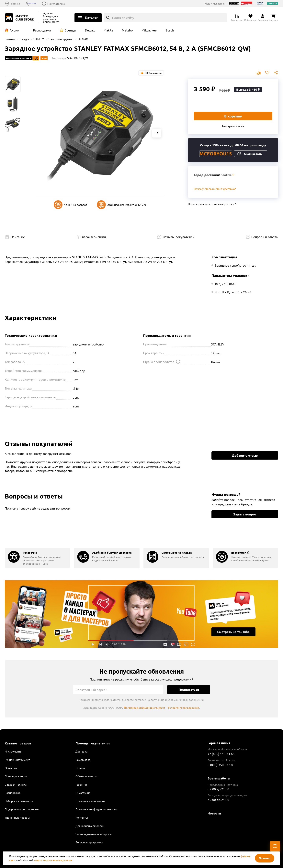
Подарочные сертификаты (22, 809)
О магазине (83, 793)
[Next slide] (157, 133)
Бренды (70, 30)
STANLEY (38, 39)
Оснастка (11, 768)
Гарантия (81, 784)
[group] (37, 558)
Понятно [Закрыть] (265, 858)
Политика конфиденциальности (145, 707)
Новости (214, 813)
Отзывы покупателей (179, 237)
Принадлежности (16, 776)
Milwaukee (149, 30)
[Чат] (275, 846)
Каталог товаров (18, 743)
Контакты (82, 817)
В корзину (233, 116)
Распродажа (42, 30)
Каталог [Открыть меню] (91, 17)
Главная (10, 39)
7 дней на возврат (70, 205)
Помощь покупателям (93, 743)
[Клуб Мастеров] (20, 18)
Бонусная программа (89, 842)
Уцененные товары (17, 817)
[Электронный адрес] (118, 690)
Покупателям (74, 4)
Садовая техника (16, 784)
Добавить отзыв (245, 455)
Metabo (127, 30)
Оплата (80, 768)
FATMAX (83, 39)
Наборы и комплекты (19, 801)
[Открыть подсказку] (178, 362)
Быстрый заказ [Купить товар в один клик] (233, 126)
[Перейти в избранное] (250, 18)
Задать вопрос (245, 514)
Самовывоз (83, 760)
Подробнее (141, 614)
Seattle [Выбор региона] (16, 4)
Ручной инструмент (17, 760)
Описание (18, 237)
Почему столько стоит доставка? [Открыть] (215, 189)
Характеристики (94, 237)
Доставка (81, 751)
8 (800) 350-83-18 (44, 4)
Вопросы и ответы (265, 237)
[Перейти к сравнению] (237, 18)
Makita (108, 30)
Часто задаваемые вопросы (94, 834)
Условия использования (184, 707)
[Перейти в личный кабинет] (263, 18)
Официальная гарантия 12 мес (122, 205)
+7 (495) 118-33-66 (221, 754)
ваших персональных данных (53, 860)
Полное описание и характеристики (211, 204)
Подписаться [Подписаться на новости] (189, 689)
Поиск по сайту (123, 18)
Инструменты (13, 751)
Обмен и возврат (87, 776)
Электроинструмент (61, 39)
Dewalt (90, 30)
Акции (14, 30)
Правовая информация (90, 801)
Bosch (170, 30)
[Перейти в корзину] (274, 18)
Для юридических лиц (90, 826)
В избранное (267, 73)
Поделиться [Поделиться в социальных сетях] (276, 73)
